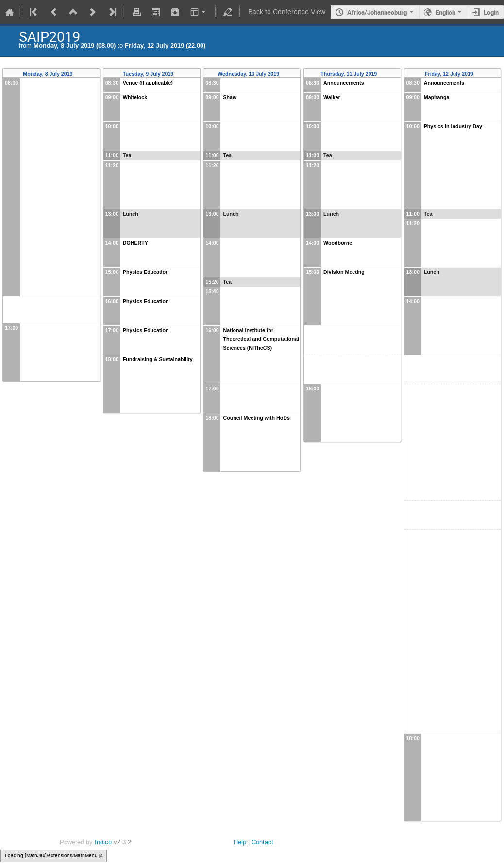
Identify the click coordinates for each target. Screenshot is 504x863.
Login (491, 12)
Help (240, 842)
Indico (103, 842)
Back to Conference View (287, 12)
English (445, 12)
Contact (262, 842)
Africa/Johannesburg (377, 12)
